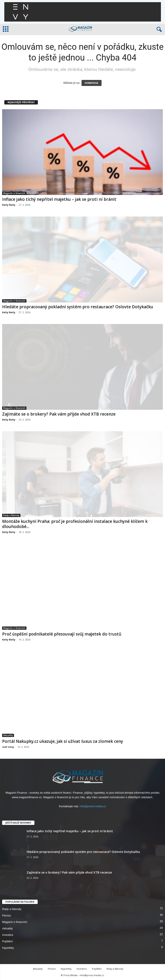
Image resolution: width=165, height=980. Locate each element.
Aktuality (8, 735)
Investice (8, 935)
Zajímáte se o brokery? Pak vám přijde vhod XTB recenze (59, 414)
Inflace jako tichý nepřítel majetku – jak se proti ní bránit (59, 199)
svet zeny (8, 747)
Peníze (6, 915)
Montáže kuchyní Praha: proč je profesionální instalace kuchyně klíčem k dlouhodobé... (75, 524)
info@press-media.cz (93, 806)
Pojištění (8, 941)
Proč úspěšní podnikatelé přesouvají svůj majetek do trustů (62, 634)
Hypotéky (8, 948)
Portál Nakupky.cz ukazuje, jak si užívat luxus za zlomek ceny (63, 741)
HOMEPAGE (92, 83)
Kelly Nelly (9, 205)
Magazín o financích (14, 193)
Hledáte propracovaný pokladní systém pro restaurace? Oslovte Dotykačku (78, 307)
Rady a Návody (11, 515)
